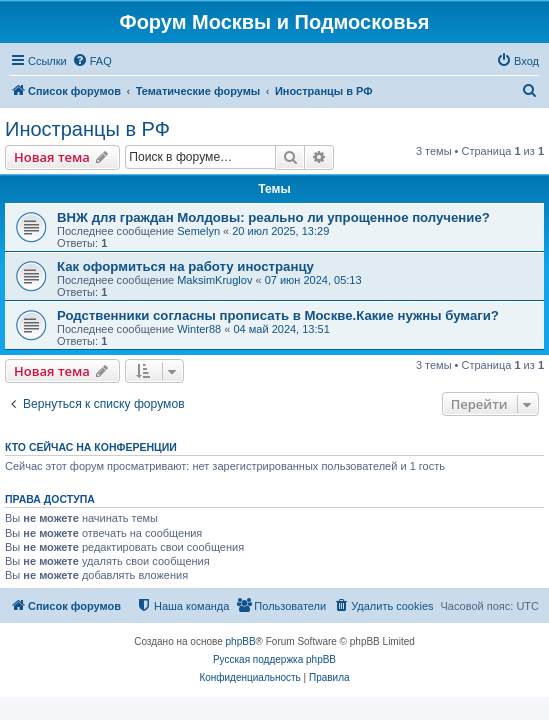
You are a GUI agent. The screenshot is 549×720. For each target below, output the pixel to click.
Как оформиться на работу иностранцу (185, 266)
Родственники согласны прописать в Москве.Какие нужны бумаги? (278, 315)
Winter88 (199, 329)
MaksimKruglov (214, 280)
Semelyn (198, 231)
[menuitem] (92, 61)
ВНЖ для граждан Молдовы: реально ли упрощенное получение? (273, 217)
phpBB (241, 641)
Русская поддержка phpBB (274, 659)
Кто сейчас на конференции (91, 447)
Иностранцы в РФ (87, 129)
